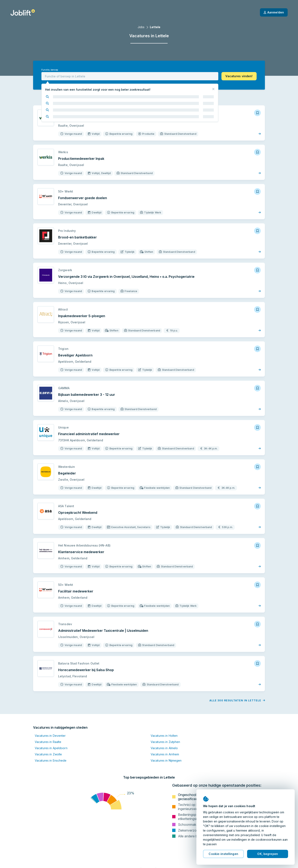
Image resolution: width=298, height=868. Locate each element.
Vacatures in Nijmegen (166, 760)
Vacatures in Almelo (164, 748)
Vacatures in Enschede (51, 760)
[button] (239, 76)
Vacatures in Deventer (50, 736)
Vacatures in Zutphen (165, 742)
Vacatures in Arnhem (165, 754)
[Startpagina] (23, 12)
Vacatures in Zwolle (48, 754)
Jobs (141, 27)
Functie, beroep (50, 70)
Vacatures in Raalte (48, 742)
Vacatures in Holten (164, 736)
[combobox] (130, 76)
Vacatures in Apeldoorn (51, 748)
